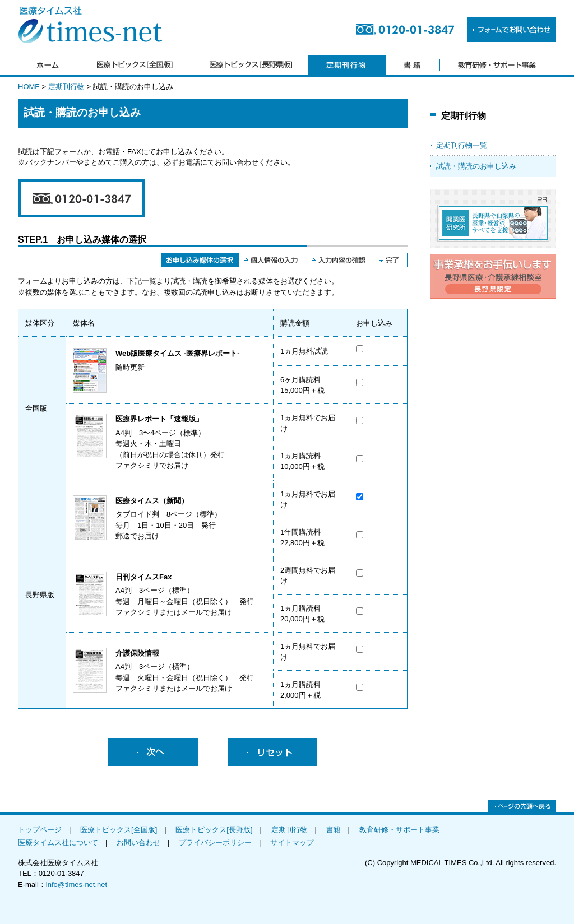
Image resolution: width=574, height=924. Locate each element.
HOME (29, 87)
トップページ (40, 830)
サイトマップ (292, 842)
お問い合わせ (138, 842)
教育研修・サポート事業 (399, 830)
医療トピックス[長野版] (214, 830)
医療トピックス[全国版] (119, 830)
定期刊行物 (66, 87)
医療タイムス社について (58, 842)
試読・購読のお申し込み (476, 166)
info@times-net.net (77, 884)
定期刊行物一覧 (462, 145)
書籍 (334, 830)
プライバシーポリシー (215, 842)
